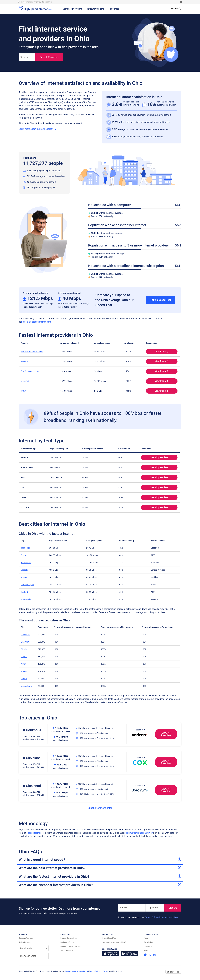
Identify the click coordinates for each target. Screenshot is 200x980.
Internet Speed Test (109, 938)
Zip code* (153, 908)
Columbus (25, 634)
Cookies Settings (116, 971)
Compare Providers (72, 9)
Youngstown (26, 686)
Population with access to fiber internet (135, 225)
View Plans (157, 352)
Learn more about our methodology (38, 129)
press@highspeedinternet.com (36, 322)
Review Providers (95, 9)
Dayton (24, 657)
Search (176, 9)
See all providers (155, 457)
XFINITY (24, 361)
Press (146, 951)
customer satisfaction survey (138, 833)
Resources (114, 9)
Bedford (24, 592)
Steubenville (26, 599)
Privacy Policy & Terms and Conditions (161, 917)
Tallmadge (25, 548)
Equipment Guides (67, 942)
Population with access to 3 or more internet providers (135, 245)
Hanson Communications (32, 351)
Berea (23, 555)
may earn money (27, 2)
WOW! (23, 391)
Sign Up (173, 908)
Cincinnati (25, 642)
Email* (124, 908)
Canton (24, 679)
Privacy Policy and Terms (99, 971)
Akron (23, 664)
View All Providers (163, 734)
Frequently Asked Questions (71, 946)
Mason (24, 577)
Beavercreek (26, 563)
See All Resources (67, 951)
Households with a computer (135, 205)
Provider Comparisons (69, 938)
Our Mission (148, 942)
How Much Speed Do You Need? (114, 942)
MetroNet (25, 381)
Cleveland (25, 649)
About (146, 938)
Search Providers (49, 57)
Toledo (24, 671)
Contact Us (148, 946)
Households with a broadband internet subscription (135, 266)
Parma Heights (27, 585)
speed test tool (35, 833)
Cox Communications (30, 371)
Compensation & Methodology (77, 971)
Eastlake (25, 570)
